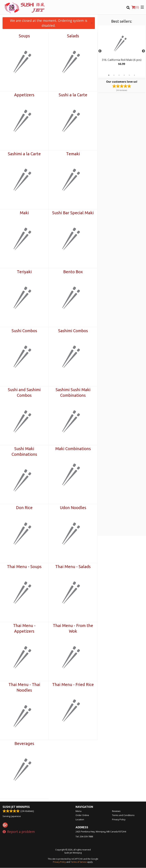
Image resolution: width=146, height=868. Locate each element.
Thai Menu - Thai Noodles (24, 687)
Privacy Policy (119, 820)
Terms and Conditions (123, 815)
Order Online (82, 815)
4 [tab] (124, 75)
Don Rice (24, 508)
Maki (24, 213)
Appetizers (24, 95)
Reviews (116, 811)
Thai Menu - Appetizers (24, 628)
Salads (73, 36)
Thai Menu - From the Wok (73, 628)
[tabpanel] (122, 49)
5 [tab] (129, 75)
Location (80, 820)
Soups (24, 36)
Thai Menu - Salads (73, 567)
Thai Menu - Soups (24, 567)
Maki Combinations (73, 449)
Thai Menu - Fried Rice (73, 685)
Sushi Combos (24, 331)
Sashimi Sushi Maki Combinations (73, 393)
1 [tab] (109, 75)
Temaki (73, 154)
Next (143, 51)
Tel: (84, 837)
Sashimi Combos (73, 331)
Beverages (24, 744)
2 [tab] (114, 75)
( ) (135, 7)
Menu (79, 811)
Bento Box (73, 272)
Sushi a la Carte (73, 95)
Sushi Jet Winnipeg (16, 807)
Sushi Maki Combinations (24, 452)
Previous (100, 51)
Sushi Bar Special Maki (73, 213)
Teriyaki (24, 272)
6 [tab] (134, 75)
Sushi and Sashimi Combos (24, 393)
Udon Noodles (73, 508)
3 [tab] (119, 75)
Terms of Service (79, 862)
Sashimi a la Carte (24, 154)
